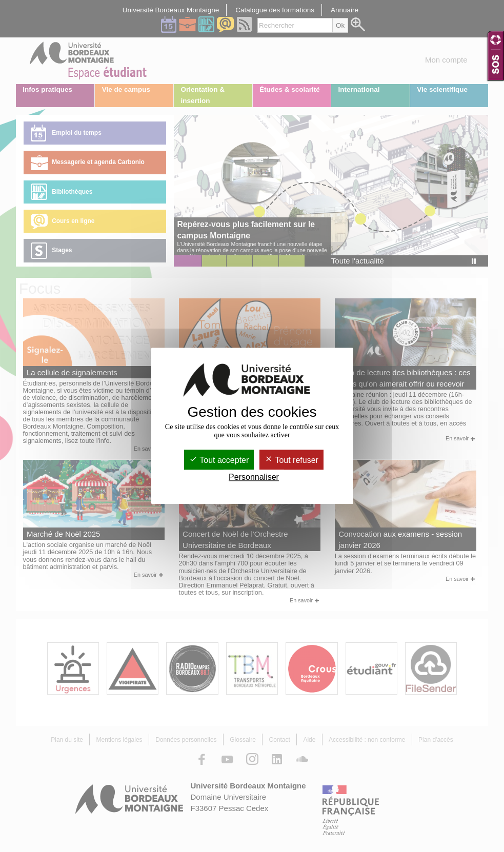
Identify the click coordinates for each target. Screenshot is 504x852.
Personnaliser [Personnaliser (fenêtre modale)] (254, 478)
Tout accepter (219, 460)
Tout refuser (291, 460)
